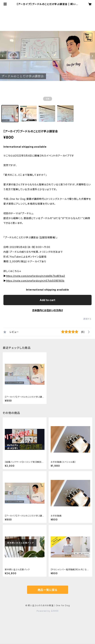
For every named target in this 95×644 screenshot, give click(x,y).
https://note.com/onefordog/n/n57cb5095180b (35, 281)
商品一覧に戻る (48, 590)
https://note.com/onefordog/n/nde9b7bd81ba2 (36, 276)
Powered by (48, 611)
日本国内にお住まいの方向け (48, 310)
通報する (87, 319)
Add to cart (47, 300)
